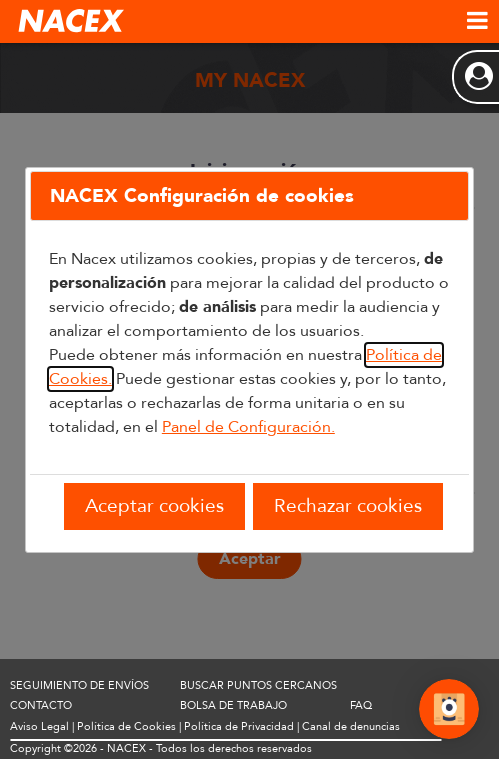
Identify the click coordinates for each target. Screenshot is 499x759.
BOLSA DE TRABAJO (233, 705)
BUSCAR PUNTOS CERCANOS (258, 685)
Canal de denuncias (351, 726)
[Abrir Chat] (449, 712)
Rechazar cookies (348, 506)
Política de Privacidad (239, 726)
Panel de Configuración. (248, 427)
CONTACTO (41, 705)
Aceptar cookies (154, 506)
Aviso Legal (39, 726)
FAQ (361, 705)
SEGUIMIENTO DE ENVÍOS (79, 685)
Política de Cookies (126, 726)
